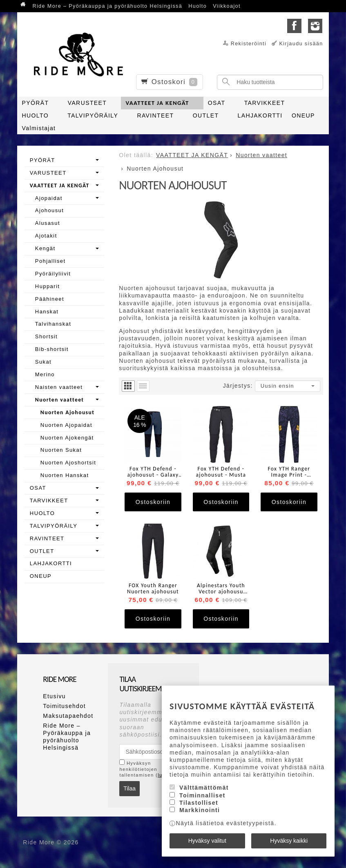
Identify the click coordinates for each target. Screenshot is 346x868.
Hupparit (47, 286)
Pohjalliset (50, 261)
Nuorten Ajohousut (67, 412)
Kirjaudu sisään (301, 44)
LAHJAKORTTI (260, 115)
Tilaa (129, 788)
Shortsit (46, 336)
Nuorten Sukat (61, 450)
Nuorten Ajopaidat (66, 425)
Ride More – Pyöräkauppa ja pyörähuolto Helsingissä (107, 6)
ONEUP (303, 115)
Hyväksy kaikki (289, 841)
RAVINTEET (155, 115)
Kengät (45, 248)
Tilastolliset (199, 803)
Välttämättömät (204, 788)
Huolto (198, 6)
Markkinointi (200, 810)
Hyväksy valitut (207, 841)
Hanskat (47, 312)
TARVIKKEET (265, 103)
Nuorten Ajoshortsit (68, 463)
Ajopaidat (49, 198)
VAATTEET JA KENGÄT (157, 103)
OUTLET (206, 115)
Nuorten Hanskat (65, 475)
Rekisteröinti (249, 44)
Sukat (43, 362)
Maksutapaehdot (68, 716)
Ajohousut (49, 210)
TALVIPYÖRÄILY (93, 115)
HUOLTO (35, 115)
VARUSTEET (87, 103)
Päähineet (50, 299)
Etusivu (54, 696)
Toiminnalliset (202, 795)
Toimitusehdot (64, 706)
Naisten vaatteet (59, 387)
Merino (45, 374)
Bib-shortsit (52, 349)
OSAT (217, 103)
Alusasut (48, 223)
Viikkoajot (227, 6)
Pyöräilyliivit (53, 274)
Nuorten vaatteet (60, 400)
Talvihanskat (53, 324)
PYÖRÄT (36, 103)
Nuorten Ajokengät (67, 438)
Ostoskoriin (153, 502)
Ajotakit (46, 236)
